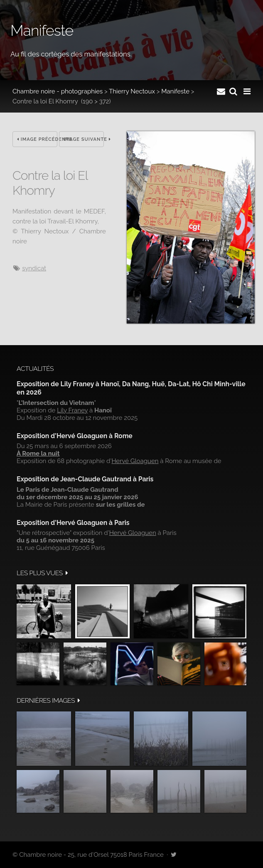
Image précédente (37, 139)
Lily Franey (72, 410)
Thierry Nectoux (132, 91)
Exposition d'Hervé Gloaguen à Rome (75, 436)
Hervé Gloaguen (135, 461)
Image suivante (84, 139)
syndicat (34, 268)
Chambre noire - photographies (58, 91)
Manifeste (175, 91)
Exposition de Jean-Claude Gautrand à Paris (85, 479)
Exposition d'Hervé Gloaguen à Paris (73, 523)
